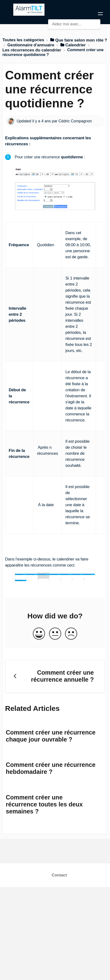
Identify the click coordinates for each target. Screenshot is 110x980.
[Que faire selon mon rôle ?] (79, 40)
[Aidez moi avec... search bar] (74, 24)
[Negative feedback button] (71, 634)
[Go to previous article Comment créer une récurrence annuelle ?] (55, 676)
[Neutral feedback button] (55, 634)
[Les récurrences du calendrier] (32, 50)
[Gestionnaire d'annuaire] (31, 45)
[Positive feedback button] (39, 634)
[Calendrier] (74, 45)
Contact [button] (59, 875)
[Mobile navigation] (100, 14)
